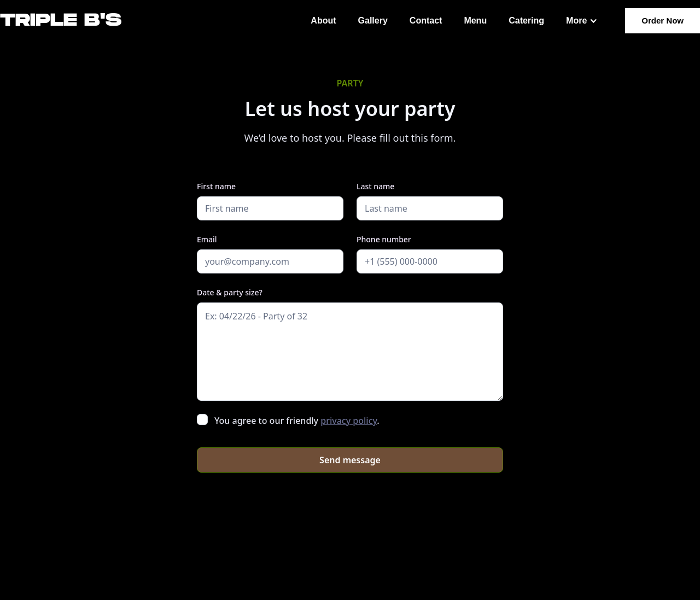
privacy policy (349, 421)
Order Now (663, 21)
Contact (426, 21)
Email (207, 239)
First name (216, 186)
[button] (582, 21)
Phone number (384, 239)
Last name (375, 186)
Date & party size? (230, 292)
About (323, 21)
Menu (475, 21)
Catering (526, 21)
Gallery (373, 21)
